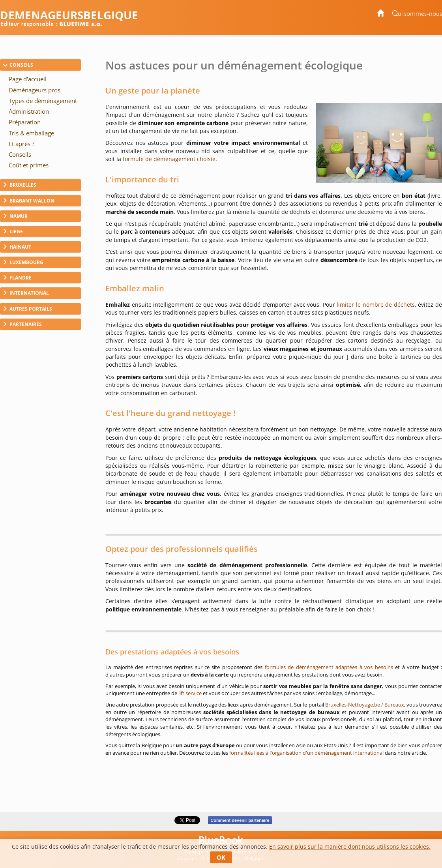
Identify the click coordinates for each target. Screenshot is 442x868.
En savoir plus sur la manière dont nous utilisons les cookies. (350, 846)
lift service (190, 693)
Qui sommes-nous (417, 14)
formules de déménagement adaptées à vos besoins (329, 667)
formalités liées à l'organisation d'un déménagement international (306, 753)
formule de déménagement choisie (169, 159)
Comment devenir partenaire (240, 820)
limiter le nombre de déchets (376, 305)
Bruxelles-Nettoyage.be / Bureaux (365, 705)
